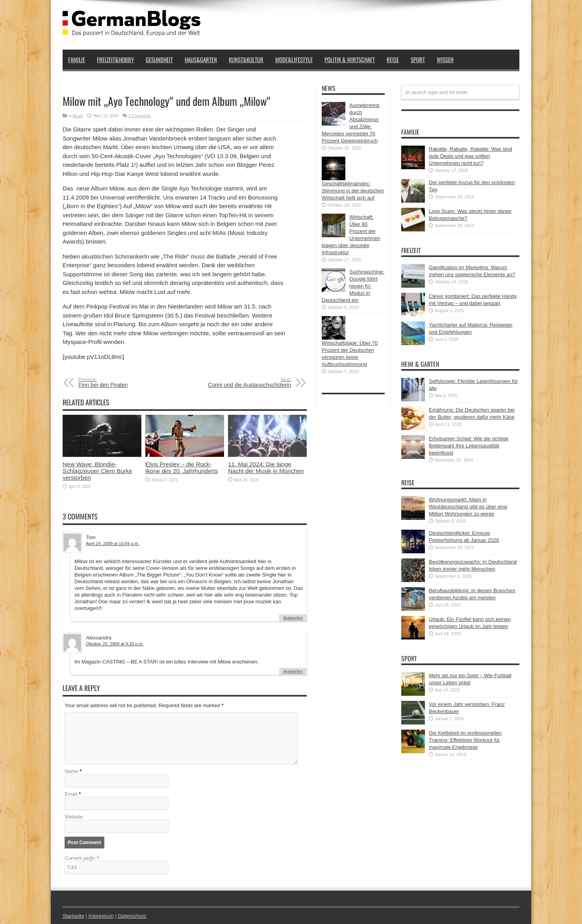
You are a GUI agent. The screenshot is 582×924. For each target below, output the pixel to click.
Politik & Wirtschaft (350, 59)
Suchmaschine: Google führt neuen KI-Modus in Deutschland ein (353, 286)
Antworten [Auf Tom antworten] (293, 618)
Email (71, 794)
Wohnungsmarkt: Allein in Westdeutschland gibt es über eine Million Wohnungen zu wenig (468, 507)
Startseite (73, 916)
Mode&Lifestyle (294, 59)
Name (71, 771)
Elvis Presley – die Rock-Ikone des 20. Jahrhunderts (182, 468)
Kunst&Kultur (246, 59)
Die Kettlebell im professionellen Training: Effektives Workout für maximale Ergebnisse (465, 740)
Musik (78, 116)
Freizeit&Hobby (115, 59)
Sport (418, 59)
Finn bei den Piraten (127, 383)
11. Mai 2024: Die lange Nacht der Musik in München (266, 468)
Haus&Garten (201, 59)
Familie (77, 59)
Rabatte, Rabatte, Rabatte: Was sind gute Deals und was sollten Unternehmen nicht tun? (470, 156)
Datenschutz (132, 916)
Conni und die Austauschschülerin (243, 383)
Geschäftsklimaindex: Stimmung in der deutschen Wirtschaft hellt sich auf (353, 191)
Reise (393, 59)
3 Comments (140, 116)
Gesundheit (159, 59)
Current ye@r (82, 858)
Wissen (445, 59)
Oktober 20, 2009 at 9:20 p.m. (115, 644)
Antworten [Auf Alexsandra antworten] (293, 671)
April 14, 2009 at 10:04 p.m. (113, 543)
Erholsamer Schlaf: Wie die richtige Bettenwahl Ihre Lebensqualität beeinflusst (469, 446)
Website (74, 817)
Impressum (101, 916)
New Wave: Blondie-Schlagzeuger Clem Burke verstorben (97, 471)
